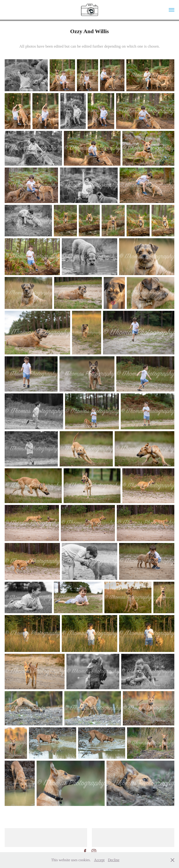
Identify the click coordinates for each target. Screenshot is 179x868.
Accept (99, 860)
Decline (114, 860)
